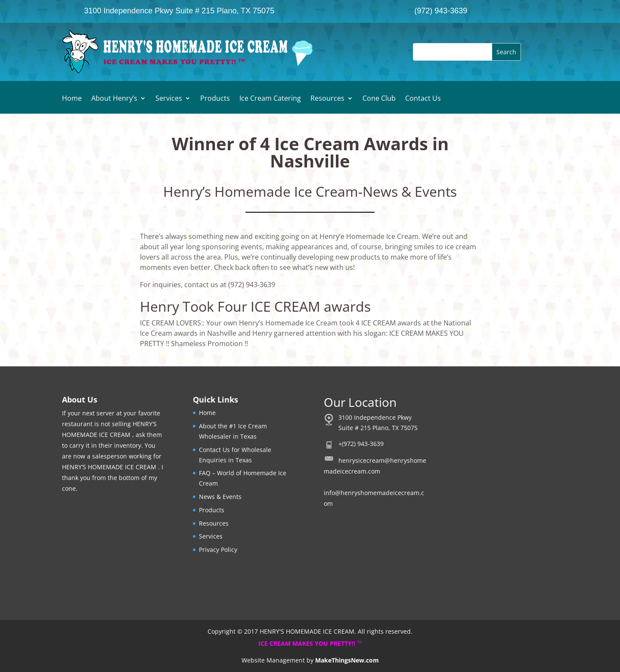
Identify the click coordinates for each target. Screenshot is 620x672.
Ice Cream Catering (270, 99)
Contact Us (423, 99)
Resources (327, 99)
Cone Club (379, 99)
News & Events (220, 497)
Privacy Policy (218, 550)
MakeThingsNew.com (347, 660)
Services (169, 99)
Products (215, 99)
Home (72, 99)
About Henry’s (114, 99)
